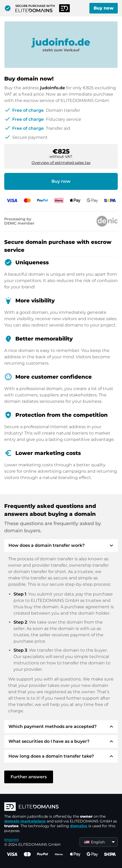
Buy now (104, 8)
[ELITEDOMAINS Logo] (61, 807)
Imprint (12, 840)
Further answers (29, 777)
